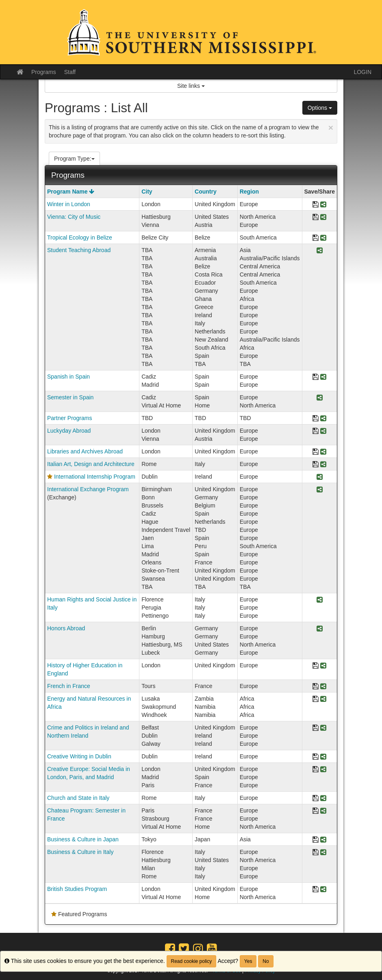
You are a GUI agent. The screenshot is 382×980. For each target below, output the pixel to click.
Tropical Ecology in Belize (80, 237)
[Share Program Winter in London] (323, 205)
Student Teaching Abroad (79, 250)
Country (206, 192)
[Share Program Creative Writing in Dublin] (323, 757)
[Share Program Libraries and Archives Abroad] (323, 452)
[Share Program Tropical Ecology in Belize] (323, 238)
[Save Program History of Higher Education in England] (316, 666)
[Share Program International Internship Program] (320, 477)
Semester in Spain (70, 397)
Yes (248, 961)
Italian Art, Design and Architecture (91, 464)
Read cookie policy (192, 961)
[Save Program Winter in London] (316, 205)
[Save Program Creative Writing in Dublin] (316, 757)
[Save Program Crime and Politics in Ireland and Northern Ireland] (316, 728)
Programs (44, 72)
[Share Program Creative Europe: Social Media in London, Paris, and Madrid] (323, 770)
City (147, 192)
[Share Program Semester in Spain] (320, 398)
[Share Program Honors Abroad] (320, 629)
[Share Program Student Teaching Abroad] (320, 251)
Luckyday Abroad (69, 431)
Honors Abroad (66, 628)
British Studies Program (77, 889)
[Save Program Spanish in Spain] (316, 377)
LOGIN (362, 72)
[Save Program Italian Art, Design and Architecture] (316, 465)
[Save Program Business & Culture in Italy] (316, 853)
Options (320, 108)
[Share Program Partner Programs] (323, 419)
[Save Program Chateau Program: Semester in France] (316, 811)
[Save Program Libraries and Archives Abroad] (316, 452)
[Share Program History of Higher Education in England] (323, 666)
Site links (191, 86)
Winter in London (69, 204)
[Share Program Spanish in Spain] (323, 377)
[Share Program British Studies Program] (323, 890)
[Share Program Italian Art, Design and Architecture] (323, 465)
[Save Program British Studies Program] (316, 890)
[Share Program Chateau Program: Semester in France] (323, 811)
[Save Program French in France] (316, 687)
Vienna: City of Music (74, 217)
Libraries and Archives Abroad (85, 451)
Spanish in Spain (68, 377)
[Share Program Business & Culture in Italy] (323, 853)
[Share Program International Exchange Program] (320, 490)
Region (249, 192)
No (266, 961)
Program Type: (74, 159)
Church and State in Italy (78, 798)
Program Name (71, 192)
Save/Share (320, 192)
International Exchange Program (88, 489)
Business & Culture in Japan (83, 839)
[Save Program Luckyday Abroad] (316, 431)
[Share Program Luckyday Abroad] (323, 431)
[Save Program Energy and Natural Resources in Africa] (316, 699)
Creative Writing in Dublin (79, 756)
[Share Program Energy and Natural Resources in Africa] (323, 699)
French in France (69, 686)
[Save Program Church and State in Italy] (316, 798)
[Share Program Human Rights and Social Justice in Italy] (320, 600)
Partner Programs (69, 418)
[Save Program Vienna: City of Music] (316, 217)
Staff (70, 72)
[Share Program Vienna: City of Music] (323, 217)
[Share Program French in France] (323, 687)
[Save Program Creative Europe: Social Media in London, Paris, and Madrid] (316, 770)
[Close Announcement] (331, 127)
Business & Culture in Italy (80, 852)
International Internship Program (95, 477)
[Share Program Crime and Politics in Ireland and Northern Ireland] (323, 728)
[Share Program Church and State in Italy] (323, 798)
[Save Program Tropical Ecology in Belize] (316, 238)
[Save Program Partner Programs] (316, 419)
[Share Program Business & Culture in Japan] (323, 840)
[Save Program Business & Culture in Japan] (316, 840)
